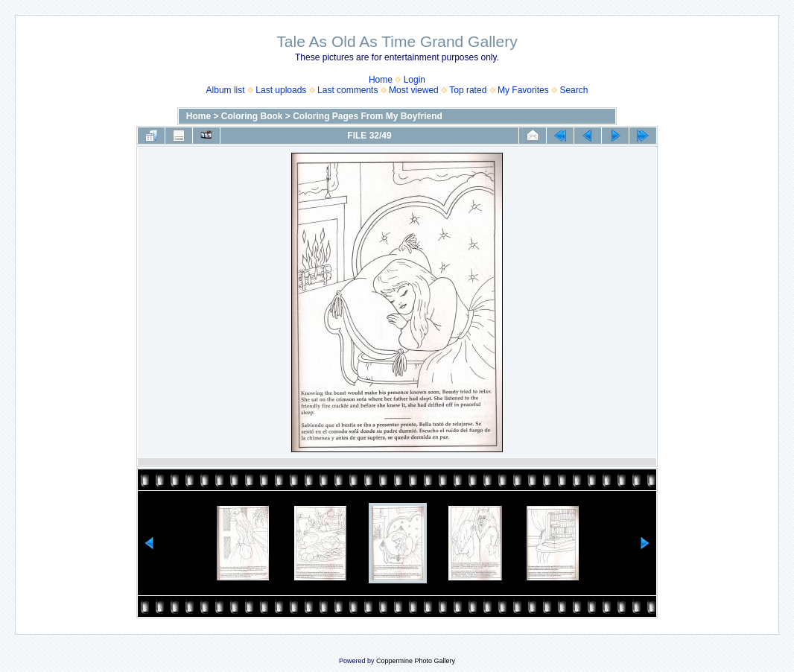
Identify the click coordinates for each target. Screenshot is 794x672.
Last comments (347, 90)
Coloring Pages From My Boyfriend (368, 116)
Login (415, 80)
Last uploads (281, 90)
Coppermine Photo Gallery (416, 661)
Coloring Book (252, 116)
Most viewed (414, 90)
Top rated (468, 90)
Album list (226, 90)
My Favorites (523, 90)
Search (574, 90)
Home (381, 80)
